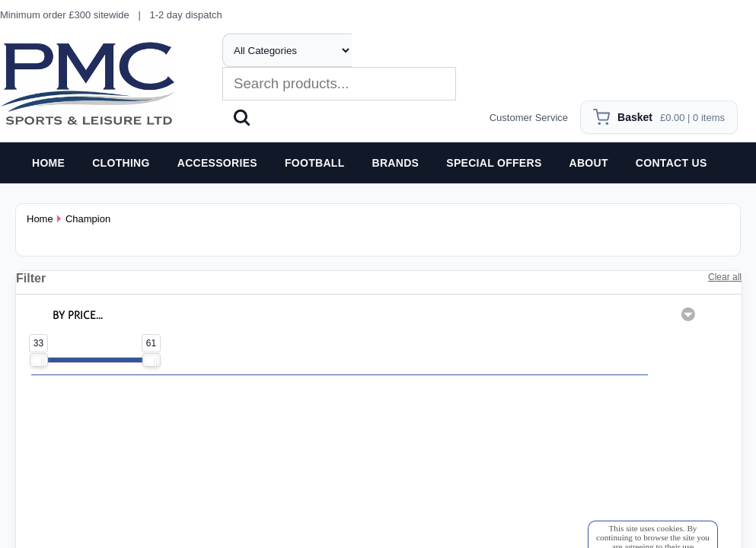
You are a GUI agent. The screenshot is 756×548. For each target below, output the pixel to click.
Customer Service (529, 118)
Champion (88, 219)
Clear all (725, 277)
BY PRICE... (78, 315)
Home (40, 219)
